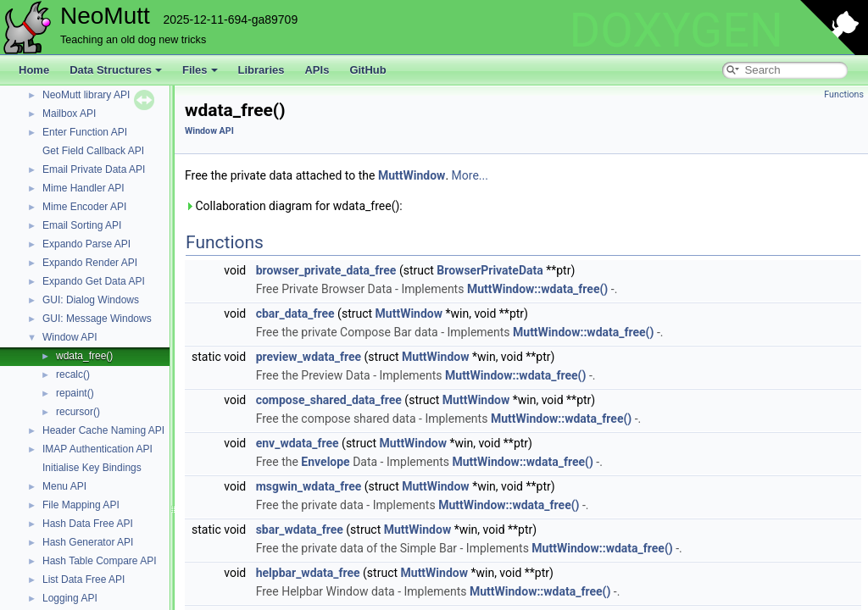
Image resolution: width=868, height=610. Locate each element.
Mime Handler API (83, 188)
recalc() (73, 374)
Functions (844, 94)
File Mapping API (81, 505)
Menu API (64, 486)
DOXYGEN (676, 30)
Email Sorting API (82, 225)
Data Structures (116, 70)
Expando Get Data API (94, 281)
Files (200, 70)
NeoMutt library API (86, 95)
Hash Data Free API (88, 524)
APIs (317, 70)
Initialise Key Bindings (92, 468)
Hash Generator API (88, 542)
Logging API (70, 598)
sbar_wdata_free (300, 530)
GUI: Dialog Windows (91, 300)
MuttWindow (412, 175)
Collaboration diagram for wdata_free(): (294, 206)
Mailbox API (69, 114)
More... (470, 175)
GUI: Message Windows (97, 319)
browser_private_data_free (326, 270)
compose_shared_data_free (329, 400)
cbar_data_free (295, 313)
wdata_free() (84, 356)
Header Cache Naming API (103, 430)
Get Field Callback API (93, 151)
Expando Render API (90, 263)
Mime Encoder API (84, 207)
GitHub (367, 70)
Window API (70, 337)
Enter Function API (85, 132)
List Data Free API (83, 579)
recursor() (78, 412)
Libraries (262, 70)
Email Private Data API (94, 169)
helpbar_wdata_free (308, 573)
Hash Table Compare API (100, 561)
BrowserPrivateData (490, 270)
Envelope (325, 462)
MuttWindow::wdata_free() (537, 289)
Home (34, 70)
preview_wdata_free (309, 357)
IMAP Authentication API (97, 449)
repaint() (75, 393)
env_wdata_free (298, 443)
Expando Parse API (86, 244)
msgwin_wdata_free (309, 486)
